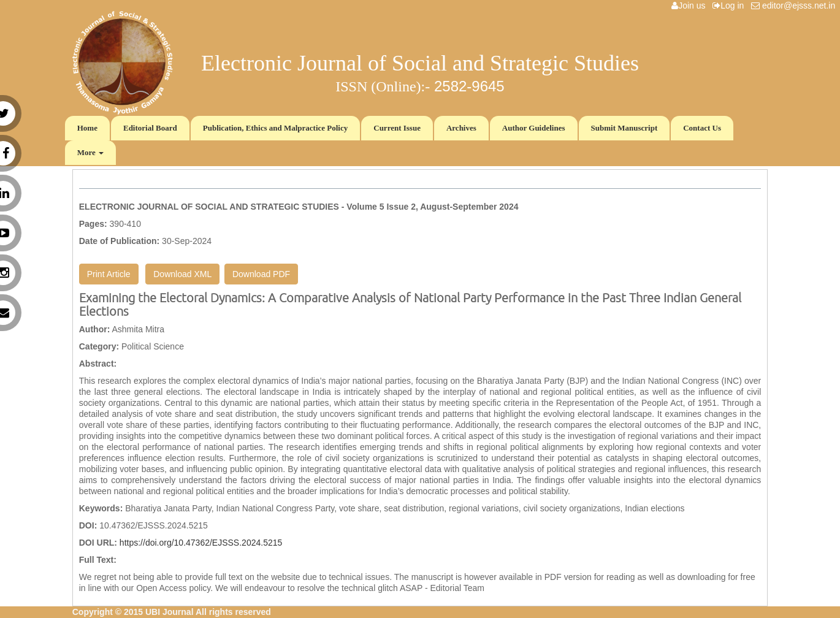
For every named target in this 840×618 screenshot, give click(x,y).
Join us (691, 6)
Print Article (109, 274)
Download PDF (261, 274)
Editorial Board (150, 128)
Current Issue (397, 128)
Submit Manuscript (624, 128)
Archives (461, 128)
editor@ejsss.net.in (796, 6)
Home (87, 128)
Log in (731, 6)
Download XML (182, 274)
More (90, 152)
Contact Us (702, 128)
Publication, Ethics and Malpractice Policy (276, 128)
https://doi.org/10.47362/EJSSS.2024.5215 (201, 543)
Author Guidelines (534, 128)
